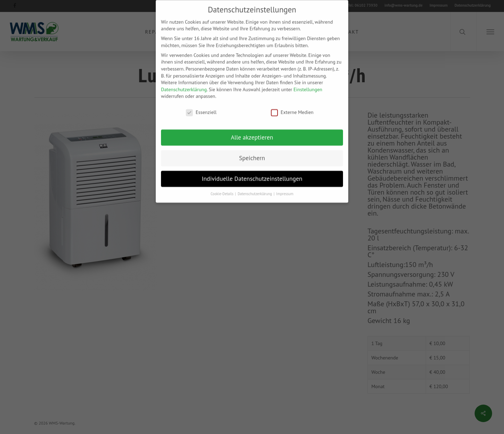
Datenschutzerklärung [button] (255, 189)
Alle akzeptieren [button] (252, 132)
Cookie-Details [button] (223, 189)
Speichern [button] (252, 153)
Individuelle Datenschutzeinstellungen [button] (252, 174)
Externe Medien (292, 108)
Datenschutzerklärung (184, 85)
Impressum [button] (285, 189)
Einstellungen (308, 85)
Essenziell (201, 108)
